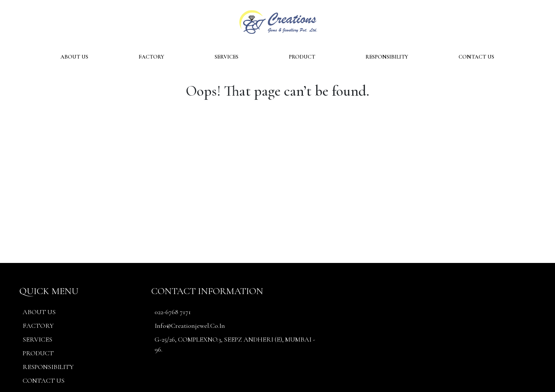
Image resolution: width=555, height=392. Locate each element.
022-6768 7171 (173, 312)
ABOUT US (74, 57)
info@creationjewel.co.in (190, 326)
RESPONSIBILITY (387, 57)
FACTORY (151, 57)
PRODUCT (302, 57)
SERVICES (227, 57)
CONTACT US (476, 57)
